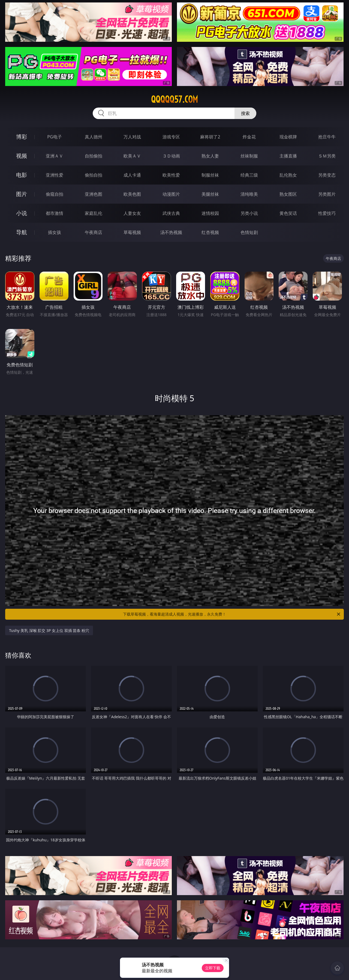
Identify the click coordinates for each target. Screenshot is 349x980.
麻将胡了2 (210, 137)
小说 (22, 213)
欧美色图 (132, 194)
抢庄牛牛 (327, 137)
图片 (22, 194)
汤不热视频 (171, 232)
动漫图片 (171, 194)
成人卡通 (132, 175)
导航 (22, 232)
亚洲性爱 (55, 175)
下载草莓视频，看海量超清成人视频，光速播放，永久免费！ (232, 614)
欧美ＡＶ (132, 156)
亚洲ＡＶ (55, 156)
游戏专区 (171, 137)
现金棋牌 (288, 137)
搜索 (245, 113)
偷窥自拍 (55, 194)
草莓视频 (132, 232)
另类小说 (249, 213)
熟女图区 (288, 194)
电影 (22, 175)
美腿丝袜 (210, 194)
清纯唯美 (249, 194)
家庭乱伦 (94, 213)
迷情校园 (210, 213)
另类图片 (327, 194)
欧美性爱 (171, 175)
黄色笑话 (288, 213)
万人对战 (132, 137)
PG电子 (54, 137)
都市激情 (55, 213)
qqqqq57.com (174, 99)
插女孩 (55, 232)
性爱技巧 (327, 213)
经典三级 (249, 175)
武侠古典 (171, 213)
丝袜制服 (249, 156)
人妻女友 (132, 213)
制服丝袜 (210, 175)
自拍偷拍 (94, 156)
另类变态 (327, 175)
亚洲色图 (94, 194)
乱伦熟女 (288, 175)
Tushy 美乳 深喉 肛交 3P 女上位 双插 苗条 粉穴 (49, 630)
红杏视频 (210, 232)
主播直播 (288, 156)
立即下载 (213, 968)
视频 (22, 156)
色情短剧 (249, 232)
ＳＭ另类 (327, 156)
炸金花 (249, 137)
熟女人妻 (210, 156)
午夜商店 (94, 232)
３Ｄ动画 (171, 156)
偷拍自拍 (94, 175)
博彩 (22, 137)
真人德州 (94, 137)
